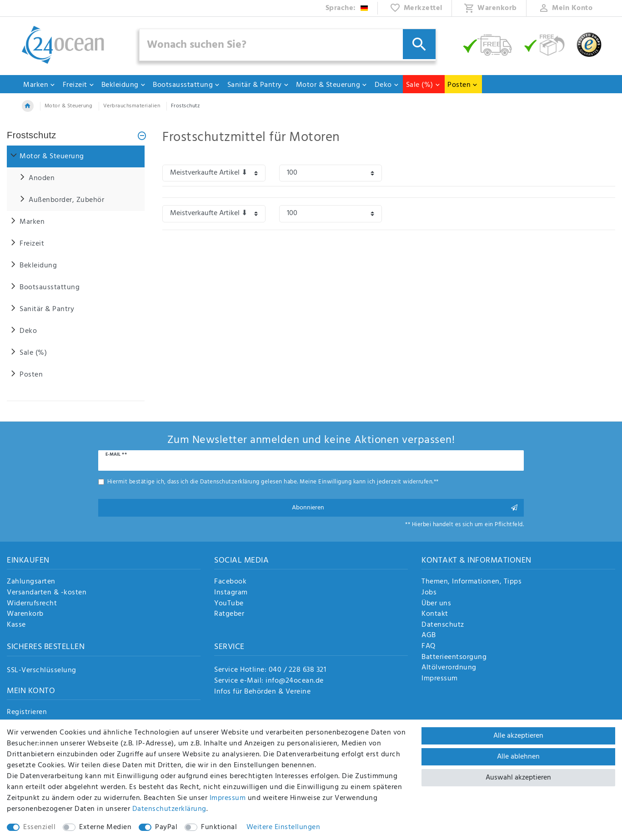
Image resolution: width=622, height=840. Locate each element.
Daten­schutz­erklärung (169, 809)
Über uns (436, 604)
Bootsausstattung (186, 85)
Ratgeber (229, 614)
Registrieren (27, 713)
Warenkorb (25, 614)
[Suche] (419, 44)
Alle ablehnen (518, 757)
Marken (39, 85)
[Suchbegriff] (288, 45)
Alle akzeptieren (518, 736)
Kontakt (435, 614)
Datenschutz (443, 625)
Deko (387, 85)
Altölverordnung (449, 668)
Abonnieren (405, 508)
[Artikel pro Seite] (331, 173)
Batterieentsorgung (454, 658)
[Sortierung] (214, 173)
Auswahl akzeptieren (518, 778)
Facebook (230, 582)
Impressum (440, 679)
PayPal (166, 827)
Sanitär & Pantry (258, 85)
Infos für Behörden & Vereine (262, 692)
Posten (463, 85)
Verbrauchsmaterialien (132, 106)
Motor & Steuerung (332, 85)
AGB (429, 636)
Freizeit (79, 85)
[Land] (347, 8)
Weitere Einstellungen (283, 827)
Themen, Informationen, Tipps (472, 582)
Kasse (16, 625)
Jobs (429, 593)
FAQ (429, 647)
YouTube (229, 604)
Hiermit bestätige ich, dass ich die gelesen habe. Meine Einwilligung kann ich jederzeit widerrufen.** (273, 482)
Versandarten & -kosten (47, 593)
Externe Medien (105, 827)
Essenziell (39, 827)
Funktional (219, 827)
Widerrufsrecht (32, 604)
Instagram (231, 593)
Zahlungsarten (31, 582)
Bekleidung (124, 85)
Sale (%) (423, 85)
